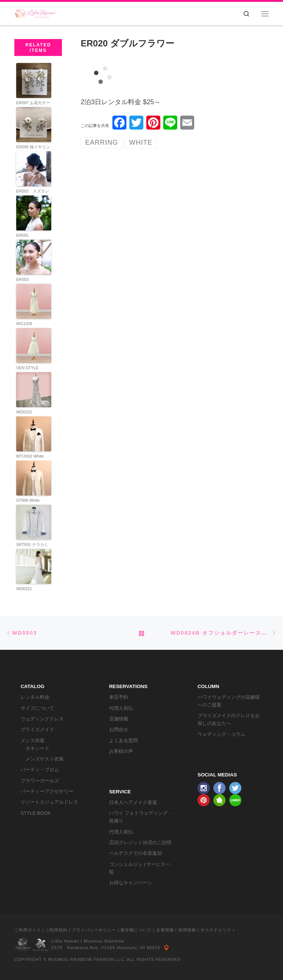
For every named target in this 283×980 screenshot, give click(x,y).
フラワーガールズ (40, 781)
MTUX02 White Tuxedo (30, 459)
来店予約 (119, 697)
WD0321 (24, 589)
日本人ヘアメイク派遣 (133, 802)
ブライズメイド (37, 729)
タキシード (37, 748)
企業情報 (165, 930)
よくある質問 (123, 741)
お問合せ (119, 729)
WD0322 (24, 412)
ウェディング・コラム (221, 734)
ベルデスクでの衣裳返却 (135, 853)
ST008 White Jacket (28, 503)
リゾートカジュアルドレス (49, 802)
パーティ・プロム (40, 770)
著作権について (136, 930)
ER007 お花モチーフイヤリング (33, 106)
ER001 (22, 235)
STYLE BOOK (36, 813)
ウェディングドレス (42, 719)
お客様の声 (121, 751)
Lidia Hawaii (65, 941)
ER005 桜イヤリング (33, 150)
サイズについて (37, 708)
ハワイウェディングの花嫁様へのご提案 (229, 701)
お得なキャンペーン (131, 883)
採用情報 (187, 930)
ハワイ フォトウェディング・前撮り (141, 817)
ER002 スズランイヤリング (33, 194)
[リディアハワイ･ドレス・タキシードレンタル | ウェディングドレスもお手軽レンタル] (35, 13)
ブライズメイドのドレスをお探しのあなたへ (229, 719)
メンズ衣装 (33, 741)
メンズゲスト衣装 (45, 759)
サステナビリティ (218, 930)
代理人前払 (121, 708)
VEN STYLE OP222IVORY (29, 371)
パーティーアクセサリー (47, 791)
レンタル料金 (35, 697)
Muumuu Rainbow (104, 941)
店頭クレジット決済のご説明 (140, 842)
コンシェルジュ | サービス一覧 (140, 868)
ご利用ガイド (28, 930)
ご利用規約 (56, 930)
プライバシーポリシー (94, 930)
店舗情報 (119, 719)
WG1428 (24, 324)
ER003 (22, 279)
